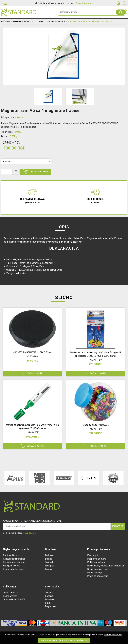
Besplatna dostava (97, 559)
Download (50, 599)
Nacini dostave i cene (98, 569)
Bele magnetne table (13, 569)
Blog (47, 603)
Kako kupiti (93, 555)
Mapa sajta (51, 606)
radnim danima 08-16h (14, 599)
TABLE (40, 21)
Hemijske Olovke (12, 566)
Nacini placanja (95, 573)
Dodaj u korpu (35, 172)
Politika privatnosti (97, 562)
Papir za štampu (11, 555)
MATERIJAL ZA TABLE (57, 21)
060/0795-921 (10, 593)
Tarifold (49, 562)
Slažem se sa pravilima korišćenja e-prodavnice (64, 640)
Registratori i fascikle (14, 562)
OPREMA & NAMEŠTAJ (24, 21)
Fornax (48, 569)
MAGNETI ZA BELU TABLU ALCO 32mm (32, 352)
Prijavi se (118, 526)
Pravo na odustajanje (98, 576)
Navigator (50, 566)
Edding (49, 559)
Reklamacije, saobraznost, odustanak (106, 566)
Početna (5, 21)
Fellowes (50, 555)
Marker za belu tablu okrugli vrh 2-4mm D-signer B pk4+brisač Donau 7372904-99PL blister (96, 354)
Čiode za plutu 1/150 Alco (96, 425)
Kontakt (49, 596)
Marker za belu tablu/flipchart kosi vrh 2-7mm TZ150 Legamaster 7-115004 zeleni (32, 427)
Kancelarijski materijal (14, 559)
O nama (49, 593)
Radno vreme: (10, 596)
